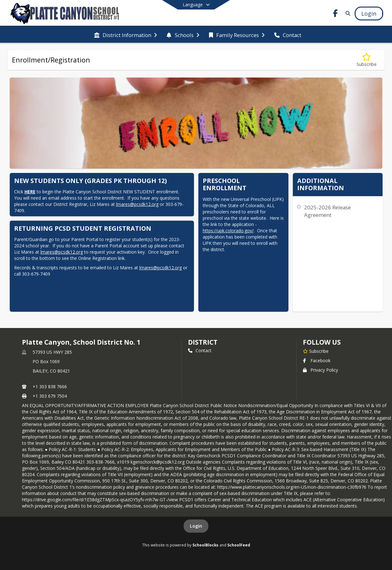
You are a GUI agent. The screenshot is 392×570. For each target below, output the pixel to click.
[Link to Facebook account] (335, 14)
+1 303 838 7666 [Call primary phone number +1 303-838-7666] (50, 387)
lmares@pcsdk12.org (137, 204)
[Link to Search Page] (347, 13)
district (203, 342)
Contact (200, 350)
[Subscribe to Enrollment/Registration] (367, 60)
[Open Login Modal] (369, 13)
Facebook (317, 360)
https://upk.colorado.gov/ (228, 231)
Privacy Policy (320, 370)
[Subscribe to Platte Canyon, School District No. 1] (316, 351)
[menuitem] (126, 35)
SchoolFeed (239, 545)
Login (196, 526)
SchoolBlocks (205, 545)
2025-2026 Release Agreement (328, 211)
